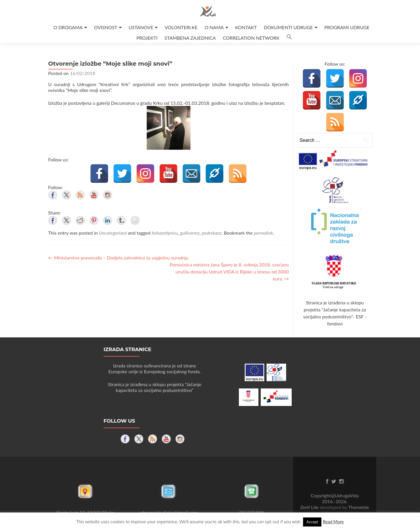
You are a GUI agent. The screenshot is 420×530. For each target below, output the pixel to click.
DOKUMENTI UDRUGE (288, 27)
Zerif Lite (310, 507)
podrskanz (212, 233)
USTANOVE (141, 27)
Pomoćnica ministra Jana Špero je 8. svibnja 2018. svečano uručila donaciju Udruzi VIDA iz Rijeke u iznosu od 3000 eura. (229, 272)
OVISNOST (106, 27)
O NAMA (214, 27)
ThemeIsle (359, 507)
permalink (263, 233)
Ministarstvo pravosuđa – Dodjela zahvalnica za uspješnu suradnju (118, 258)
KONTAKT (246, 27)
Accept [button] (312, 522)
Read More (333, 522)
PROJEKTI (147, 38)
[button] (289, 38)
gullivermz (190, 233)
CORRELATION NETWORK (251, 38)
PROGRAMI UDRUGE (347, 27)
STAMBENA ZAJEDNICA (190, 38)
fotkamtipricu (165, 233)
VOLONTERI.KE (181, 27)
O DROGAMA (68, 27)
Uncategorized (113, 233)
